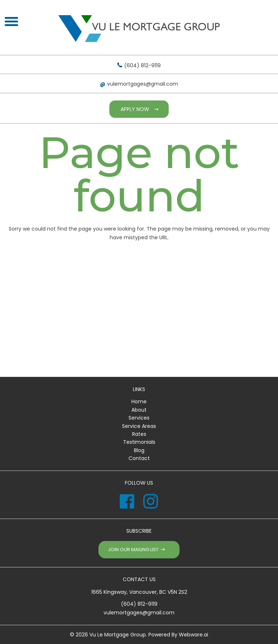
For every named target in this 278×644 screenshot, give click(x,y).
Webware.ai (193, 635)
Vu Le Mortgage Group (118, 635)
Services (139, 418)
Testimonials (139, 442)
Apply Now (135, 109)
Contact (139, 458)
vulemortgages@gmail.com (143, 84)
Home (139, 402)
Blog (139, 450)
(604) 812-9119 (142, 65)
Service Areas (139, 426)
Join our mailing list (133, 549)
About (139, 410)
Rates (139, 434)
